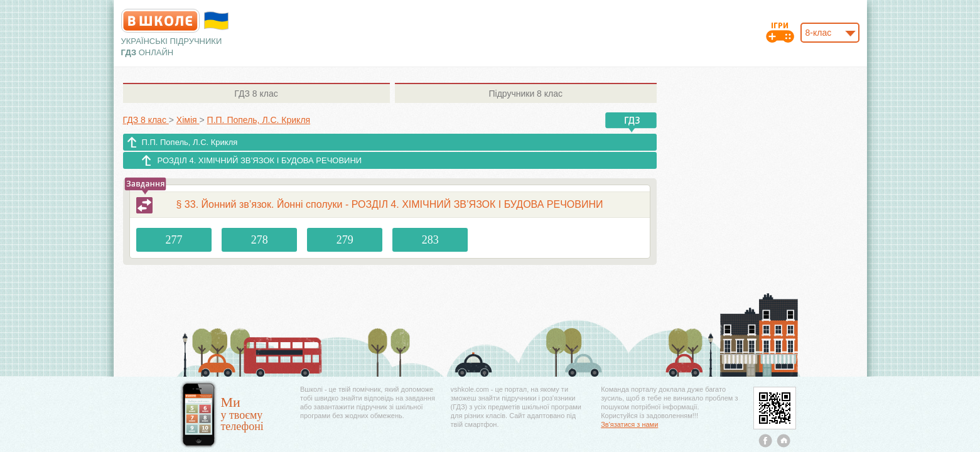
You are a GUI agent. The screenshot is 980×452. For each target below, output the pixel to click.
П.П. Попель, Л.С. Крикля (190, 142)
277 (174, 240)
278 (260, 240)
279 (345, 240)
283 (430, 240)
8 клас (256, 94)
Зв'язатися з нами (629, 424)
